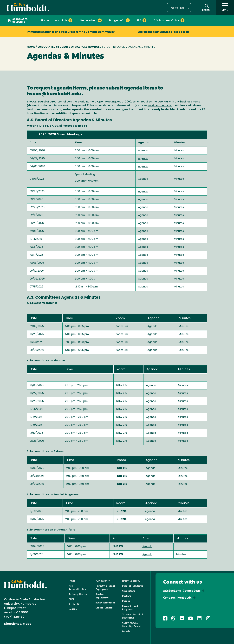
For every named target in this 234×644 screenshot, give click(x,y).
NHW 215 (122, 385)
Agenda (143, 159)
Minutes (179, 199)
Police (126, 601)
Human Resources (105, 603)
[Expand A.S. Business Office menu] (182, 20)
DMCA (71, 599)
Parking (127, 596)
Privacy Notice (78, 594)
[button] (179, 8)
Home (45, 21)
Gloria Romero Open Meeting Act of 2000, (105, 102)
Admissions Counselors (182, 591)
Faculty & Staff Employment (105, 587)
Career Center (104, 608)
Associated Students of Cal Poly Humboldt (71, 47)
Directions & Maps (18, 624)
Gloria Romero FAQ (160, 106)
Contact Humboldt (177, 598)
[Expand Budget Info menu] (128, 20)
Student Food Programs (130, 608)
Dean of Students (133, 586)
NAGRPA (73, 609)
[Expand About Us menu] (70, 20)
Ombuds (126, 631)
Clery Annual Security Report (132, 624)
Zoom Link (122, 326)
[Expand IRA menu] (144, 20)
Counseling (129, 591)
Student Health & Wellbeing (133, 616)
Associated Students (18, 21)
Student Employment (102, 596)
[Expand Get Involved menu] (100, 20)
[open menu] (225, 7)
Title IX (74, 604)
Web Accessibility (77, 587)
